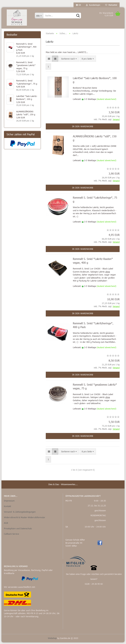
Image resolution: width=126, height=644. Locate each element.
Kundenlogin (93, 5)
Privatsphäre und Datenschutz (18, 530)
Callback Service (11, 536)
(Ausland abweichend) (106, 101)
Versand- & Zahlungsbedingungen (20, 513)
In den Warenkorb (83, 128)
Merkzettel (111, 5)
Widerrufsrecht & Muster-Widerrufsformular (25, 519)
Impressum (9, 502)
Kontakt (7, 508)
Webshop (52, 640)
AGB (6, 525)
